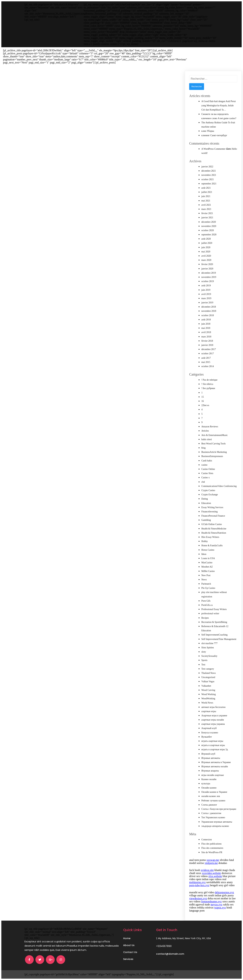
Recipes (205, 618)
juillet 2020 (207, 243)
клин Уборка (208, 131)
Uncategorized (208, 677)
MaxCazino (207, 563)
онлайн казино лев (211, 796)
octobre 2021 (207, 179)
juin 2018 (206, 324)
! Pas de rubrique (209, 380)
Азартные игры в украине (214, 716)
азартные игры (209, 711)
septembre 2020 (209, 235)
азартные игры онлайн (213, 720)
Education (206, 503)
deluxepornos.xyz (224, 892)
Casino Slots (207, 473)
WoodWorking (208, 699)
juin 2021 (206, 196)
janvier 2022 (207, 167)
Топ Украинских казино (213, 817)
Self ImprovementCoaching (214, 635)
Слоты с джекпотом (211, 813)
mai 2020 (206, 252)
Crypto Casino (208, 490)
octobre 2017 (207, 354)
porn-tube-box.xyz (199, 885)
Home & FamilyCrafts (212, 546)
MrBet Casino (208, 571)
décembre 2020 (209, 222)
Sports (204, 660)
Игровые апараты (210, 771)
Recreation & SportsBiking (214, 622)
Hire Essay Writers (210, 537)
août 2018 (206, 320)
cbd (203, 482)
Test (203, 665)
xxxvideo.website (211, 873)
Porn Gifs (206, 601)
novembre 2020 (209, 226)
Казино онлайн (209, 779)
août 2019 (206, 286)
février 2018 (207, 341)
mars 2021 (206, 209)
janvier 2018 (207, 345)
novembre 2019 (209, 277)
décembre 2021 (209, 171)
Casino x (205, 478)
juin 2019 (206, 290)
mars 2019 (206, 298)
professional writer (210, 613)
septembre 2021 (209, 184)
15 (202, 397)
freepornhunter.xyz (211, 901)
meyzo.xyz (217, 905)
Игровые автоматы (211, 758)
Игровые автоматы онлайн (215, 767)
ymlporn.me (211, 863)
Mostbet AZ (207, 567)
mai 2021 (206, 201)
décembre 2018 (209, 307)
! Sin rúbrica (207, 384)
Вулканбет (207, 737)
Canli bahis (207, 461)
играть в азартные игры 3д (215, 749)
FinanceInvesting (209, 512)
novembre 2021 (209, 175)
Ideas (204, 554)
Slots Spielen (208, 648)
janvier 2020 (207, 269)
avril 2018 (206, 332)
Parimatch (206, 584)
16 (202, 401)
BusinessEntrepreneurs (212, 456)
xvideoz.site (207, 870)
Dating (205, 499)
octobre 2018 (207, 315)
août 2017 (206, 358)
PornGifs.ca (207, 605)
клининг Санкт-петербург (214, 135)
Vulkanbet (206, 686)
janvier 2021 (207, 218)
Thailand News (208, 673)
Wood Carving (208, 690)
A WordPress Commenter (213, 149)
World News (207, 703)
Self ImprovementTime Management (219, 639)
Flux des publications (211, 844)
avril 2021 (206, 205)
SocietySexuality (209, 656)
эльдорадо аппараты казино (215, 826)
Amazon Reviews (210, 427)
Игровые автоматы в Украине (216, 762)
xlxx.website (215, 876)
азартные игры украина (213, 724)
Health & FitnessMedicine (214, 529)
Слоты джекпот (209, 805)
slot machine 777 (209, 643)
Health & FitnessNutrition (214, 533)
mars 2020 (206, 260)
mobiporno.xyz (197, 882)
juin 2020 (206, 247)
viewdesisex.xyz (198, 898)
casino (204, 465)
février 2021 (207, 213)
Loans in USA (208, 558)
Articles (205, 431)
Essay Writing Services (212, 507)
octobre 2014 (207, 366)
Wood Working (208, 694)
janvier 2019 (207, 303)
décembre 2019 (209, 273)
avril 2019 (206, 294)
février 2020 (207, 264)
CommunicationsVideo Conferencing (219, 486)
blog (203, 448)
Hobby (205, 541)
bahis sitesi (207, 439)
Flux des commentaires (212, 848)
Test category (208, 669)
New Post (206, 575)
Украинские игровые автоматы (217, 822)
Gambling (206, 520)
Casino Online (208, 469)
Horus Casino (208, 550)
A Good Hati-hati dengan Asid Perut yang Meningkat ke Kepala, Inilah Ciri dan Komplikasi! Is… (218, 106)
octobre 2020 (207, 230)
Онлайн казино (209, 788)
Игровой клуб (208, 754)
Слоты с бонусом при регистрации (219, 809)
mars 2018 (206, 337)
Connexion (206, 840)
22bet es (205, 405)
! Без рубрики (208, 388)
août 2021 (206, 188)
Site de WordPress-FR (212, 852)
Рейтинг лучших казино (213, 801)
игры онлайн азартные (213, 775)
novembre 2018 (209, 311)
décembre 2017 (209, 349)
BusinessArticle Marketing (214, 452)
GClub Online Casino (212, 524)
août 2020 (206, 239)
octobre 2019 (207, 281)
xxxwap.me (213, 860)
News (204, 580)
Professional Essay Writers (214, 609)
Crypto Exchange (210, 495)
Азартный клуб (209, 728)
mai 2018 (206, 328)
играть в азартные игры (213, 745)
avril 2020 (206, 256)
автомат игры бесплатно (213, 707)
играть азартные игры (212, 741)
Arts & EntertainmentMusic (214, 435)
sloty (204, 652)
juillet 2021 (207, 192)
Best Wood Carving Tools (213, 444)
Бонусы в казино (210, 733)
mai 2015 (206, 362)
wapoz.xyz (220, 908)
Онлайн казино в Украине (214, 792)
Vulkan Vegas (208, 681)
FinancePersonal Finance (213, 516)
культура (206, 784)
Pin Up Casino (208, 588)
